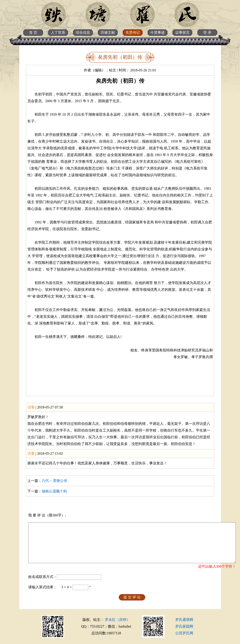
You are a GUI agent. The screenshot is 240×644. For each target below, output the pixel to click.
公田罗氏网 (184, 633)
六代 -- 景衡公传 (55, 481)
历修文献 (108, 32)
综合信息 (83, 32)
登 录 (207, 32)
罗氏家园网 (184, 626)
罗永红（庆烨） (117, 620)
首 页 (33, 32)
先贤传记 (133, 32)
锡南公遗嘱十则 (54, 491)
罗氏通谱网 (184, 620)
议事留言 (182, 32)
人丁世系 (58, 32)
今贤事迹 (158, 32)
